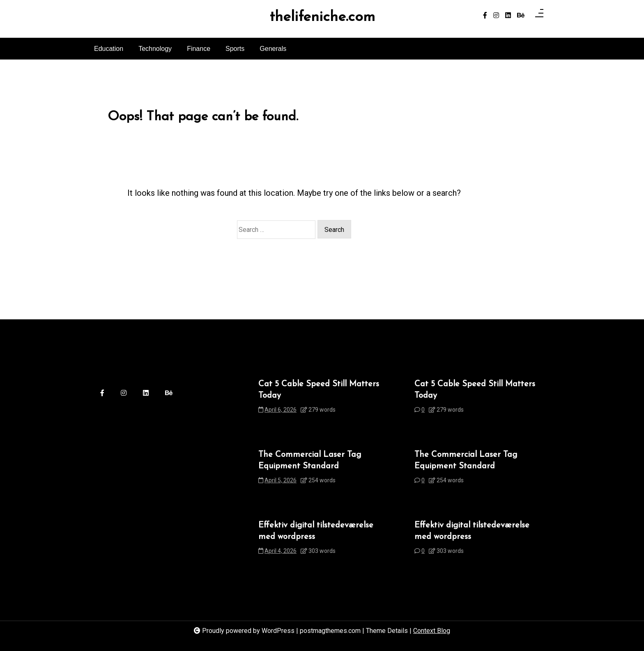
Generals (273, 49)
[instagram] (496, 16)
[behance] (521, 16)
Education (109, 49)
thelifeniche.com (322, 17)
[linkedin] (508, 16)
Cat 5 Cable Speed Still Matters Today (319, 390)
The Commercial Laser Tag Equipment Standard (310, 461)
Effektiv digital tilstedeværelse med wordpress (316, 531)
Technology (155, 49)
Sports (235, 49)
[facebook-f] (485, 16)
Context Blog (432, 631)
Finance (199, 49)
